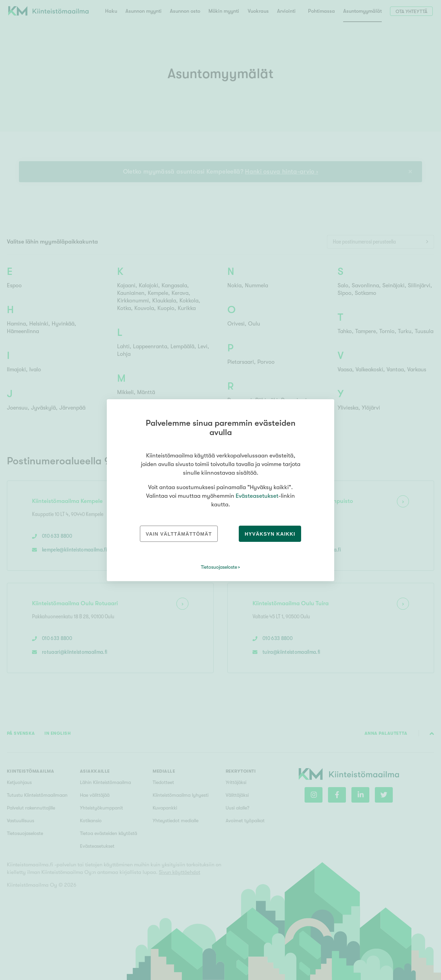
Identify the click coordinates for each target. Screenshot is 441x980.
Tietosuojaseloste (219, 567)
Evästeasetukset (257, 496)
